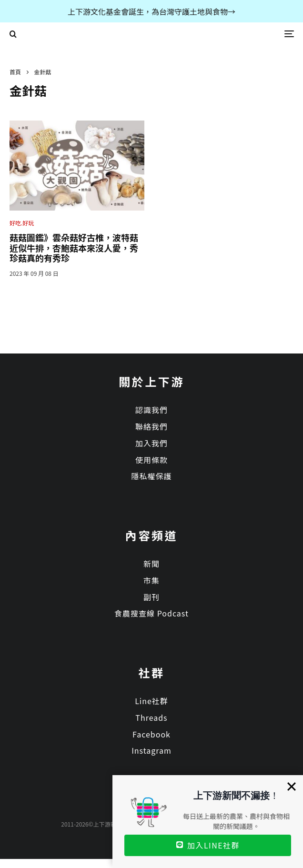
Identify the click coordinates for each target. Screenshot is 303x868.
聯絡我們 (151, 426)
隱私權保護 (151, 476)
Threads (151, 717)
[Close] (292, 787)
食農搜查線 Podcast (151, 613)
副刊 (151, 597)
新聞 (151, 564)
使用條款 (151, 460)
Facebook (151, 734)
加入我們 (151, 443)
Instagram (151, 750)
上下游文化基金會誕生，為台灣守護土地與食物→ (151, 11)
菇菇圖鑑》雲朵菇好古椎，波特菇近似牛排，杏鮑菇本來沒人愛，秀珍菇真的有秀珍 (74, 248)
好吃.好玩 (22, 223)
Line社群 (151, 701)
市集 (151, 580)
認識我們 (151, 410)
